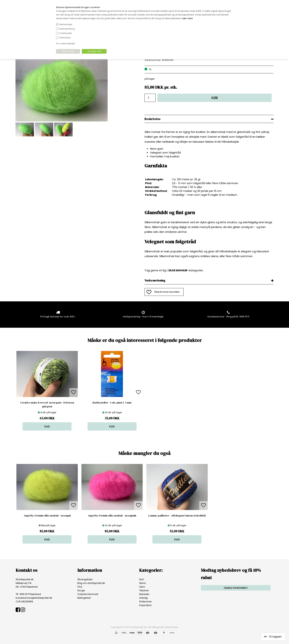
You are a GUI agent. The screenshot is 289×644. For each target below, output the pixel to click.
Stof (141, 579)
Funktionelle (66, 33)
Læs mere (187, 18)
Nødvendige (66, 24)
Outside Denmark (88, 594)
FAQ (80, 587)
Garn (142, 587)
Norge (81, 590)
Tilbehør (144, 590)
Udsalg (143, 598)
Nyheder (144, 594)
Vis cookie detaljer (66, 43)
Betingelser (84, 598)
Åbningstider (85, 579)
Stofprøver (146, 602)
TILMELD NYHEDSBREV (236, 588)
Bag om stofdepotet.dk (91, 583)
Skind (142, 583)
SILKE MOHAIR (178, 270)
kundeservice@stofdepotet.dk (34, 598)
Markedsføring (67, 29)
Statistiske (65, 38)
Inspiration (145, 605)
